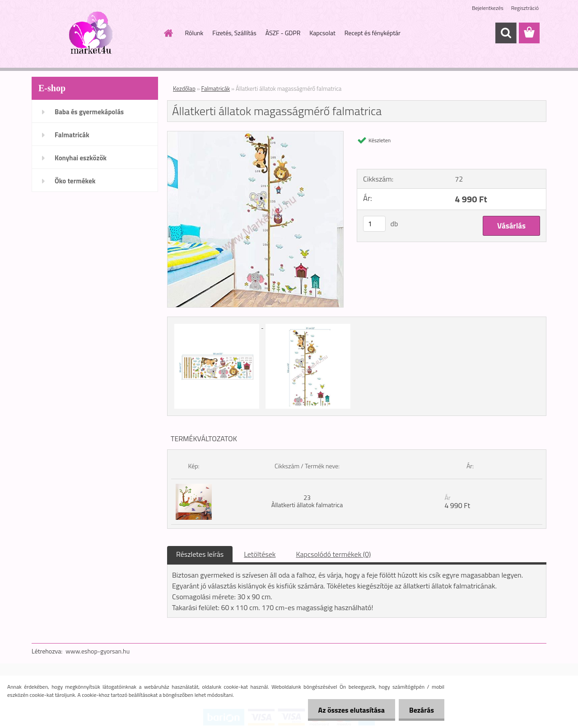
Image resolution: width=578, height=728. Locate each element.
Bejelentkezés (488, 8)
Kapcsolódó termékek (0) (333, 554)
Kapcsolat (322, 33)
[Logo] (94, 33)
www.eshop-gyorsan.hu (98, 651)
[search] (506, 33)
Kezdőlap (184, 89)
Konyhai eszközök (81, 158)
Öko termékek (75, 181)
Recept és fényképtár (373, 33)
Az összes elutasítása (349, 710)
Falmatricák (72, 135)
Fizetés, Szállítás (234, 33)
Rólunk (194, 33)
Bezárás (421, 710)
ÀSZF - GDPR (283, 33)
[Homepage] (168, 33)
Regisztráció (525, 8)
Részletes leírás (200, 554)
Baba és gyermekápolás (89, 112)
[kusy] (374, 224)
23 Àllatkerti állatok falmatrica (307, 501)
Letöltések (260, 554)
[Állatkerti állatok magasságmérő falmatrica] (255, 135)
